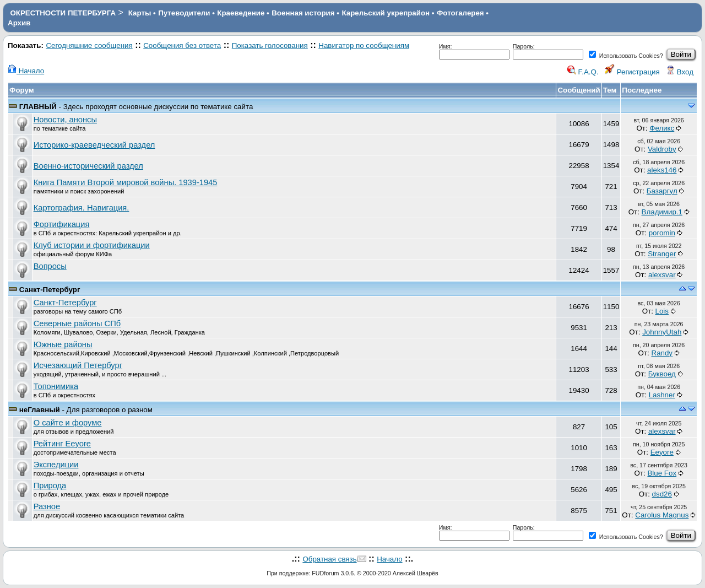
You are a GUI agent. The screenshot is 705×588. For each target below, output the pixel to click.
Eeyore (662, 452)
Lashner (662, 395)
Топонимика (56, 386)
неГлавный (40, 410)
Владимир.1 (662, 212)
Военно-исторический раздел (88, 166)
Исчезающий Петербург (78, 365)
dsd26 (662, 494)
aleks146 (662, 170)
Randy (662, 353)
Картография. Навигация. (82, 208)
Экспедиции (56, 465)
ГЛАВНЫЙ (38, 107)
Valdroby (662, 149)
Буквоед (662, 374)
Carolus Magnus (662, 515)
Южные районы (63, 344)
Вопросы (50, 266)
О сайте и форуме (68, 423)
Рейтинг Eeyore (62, 444)
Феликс (662, 128)
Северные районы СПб (77, 323)
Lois (662, 311)
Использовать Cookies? (626, 56)
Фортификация (62, 224)
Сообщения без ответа (182, 45)
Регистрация (632, 72)
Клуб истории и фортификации (92, 245)
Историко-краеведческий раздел (94, 145)
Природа (50, 485)
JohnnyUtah (662, 332)
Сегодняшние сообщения (89, 45)
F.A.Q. (583, 72)
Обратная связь (329, 559)
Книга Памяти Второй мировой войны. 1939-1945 (126, 182)
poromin (662, 233)
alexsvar (662, 275)
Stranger (662, 254)
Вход (680, 72)
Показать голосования (270, 45)
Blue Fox (662, 473)
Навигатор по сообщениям (364, 45)
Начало (26, 71)
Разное (47, 506)
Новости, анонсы (65, 120)
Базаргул (662, 191)
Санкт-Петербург (50, 290)
